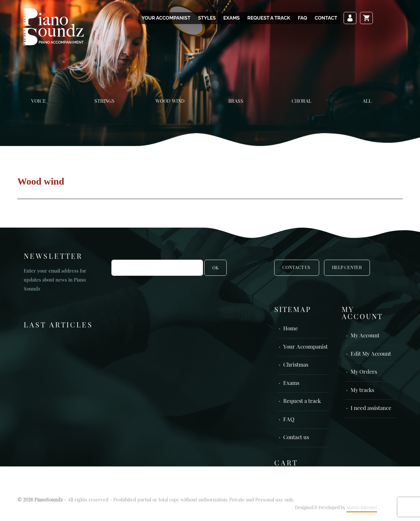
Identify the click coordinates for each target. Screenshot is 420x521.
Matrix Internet (362, 508)
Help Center (347, 268)
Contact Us (297, 268)
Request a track (269, 18)
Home (291, 329)
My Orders (364, 372)
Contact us (296, 438)
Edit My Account (371, 354)
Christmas (296, 365)
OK (215, 268)
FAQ (302, 18)
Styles (207, 18)
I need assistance (371, 408)
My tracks (362, 391)
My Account (365, 336)
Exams (232, 18)
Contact (326, 18)
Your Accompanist (166, 18)
